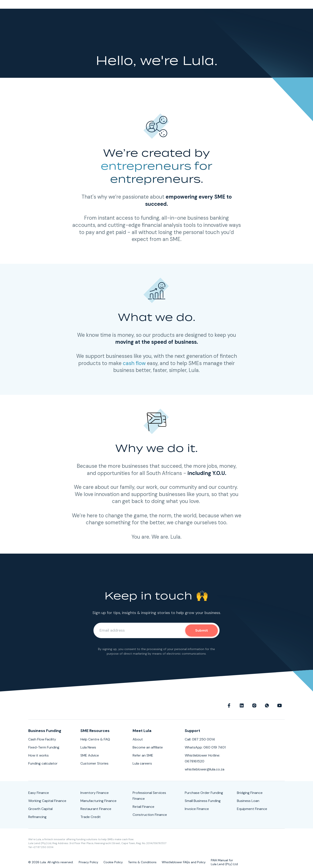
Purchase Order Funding (204, 793)
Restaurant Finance (96, 809)
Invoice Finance (197, 809)
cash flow (134, 363)
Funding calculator (43, 763)
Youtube (280, 705)
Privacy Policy (88, 862)
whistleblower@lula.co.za (205, 769)
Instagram (254, 705)
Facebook (229, 705)
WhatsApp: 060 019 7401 (205, 747)
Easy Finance (39, 793)
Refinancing (37, 817)
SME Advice (90, 755)
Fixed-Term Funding (44, 747)
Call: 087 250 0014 (200, 739)
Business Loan (248, 801)
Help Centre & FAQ (95, 739)
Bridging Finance (250, 793)
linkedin (242, 705)
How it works (38, 755)
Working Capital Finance (47, 801)
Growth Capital (40, 809)
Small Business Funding (203, 801)
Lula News (88, 747)
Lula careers (142, 763)
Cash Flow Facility (42, 739)
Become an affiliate (148, 747)
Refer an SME (143, 755)
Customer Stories (94, 763)
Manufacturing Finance (98, 801)
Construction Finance (150, 815)
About (138, 739)
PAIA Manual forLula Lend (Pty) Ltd (224, 862)
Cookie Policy (113, 862)
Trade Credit (91, 817)
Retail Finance (143, 807)
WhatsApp (267, 705)
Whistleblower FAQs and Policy (184, 862)
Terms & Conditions (142, 862)
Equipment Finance (252, 809)
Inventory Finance (95, 793)
